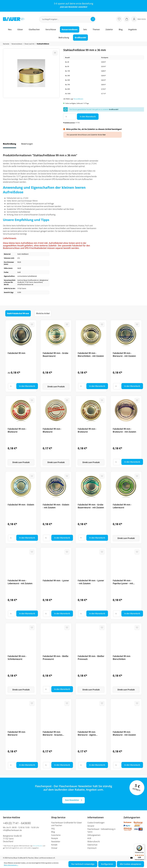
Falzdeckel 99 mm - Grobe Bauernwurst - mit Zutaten (91, 506)
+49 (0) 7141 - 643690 (17, 823)
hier (104, 135)
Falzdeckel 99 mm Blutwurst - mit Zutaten (124, 733)
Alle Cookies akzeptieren (130, 864)
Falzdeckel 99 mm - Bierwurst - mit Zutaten (124, 354)
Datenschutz (92, 845)
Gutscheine (56, 835)
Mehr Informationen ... (11, 865)
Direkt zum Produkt (56, 387)
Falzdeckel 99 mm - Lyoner (56, 580)
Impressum (92, 848)
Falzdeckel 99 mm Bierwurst (16, 733)
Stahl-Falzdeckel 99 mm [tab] (18, 313)
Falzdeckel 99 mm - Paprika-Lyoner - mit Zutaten (123, 582)
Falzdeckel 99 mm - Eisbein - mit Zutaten (56, 506)
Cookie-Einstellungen (96, 823)
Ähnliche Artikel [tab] (43, 313)
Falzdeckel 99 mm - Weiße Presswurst (56, 658)
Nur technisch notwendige (83, 864)
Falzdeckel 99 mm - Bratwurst (87, 430)
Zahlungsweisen (94, 835)
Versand (91, 826)
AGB (89, 838)
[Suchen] (93, 19)
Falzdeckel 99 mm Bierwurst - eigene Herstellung (87, 733)
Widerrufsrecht (94, 842)
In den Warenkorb (88, 117)
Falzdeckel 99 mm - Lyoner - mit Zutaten (91, 582)
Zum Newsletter (72, 800)
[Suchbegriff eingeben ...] (67, 19)
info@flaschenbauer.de (12, 830)
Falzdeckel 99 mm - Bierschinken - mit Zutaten (91, 354)
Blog (53, 832)
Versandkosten (78, 99)
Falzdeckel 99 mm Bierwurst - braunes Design (53, 733)
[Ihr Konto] (139, 19)
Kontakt (54, 845)
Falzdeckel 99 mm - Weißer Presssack (91, 658)
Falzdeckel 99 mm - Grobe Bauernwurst (55, 354)
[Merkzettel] (119, 19)
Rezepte (55, 838)
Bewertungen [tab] (27, 144)
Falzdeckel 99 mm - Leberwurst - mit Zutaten (20, 582)
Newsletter (73, 7)
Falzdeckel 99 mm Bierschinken (122, 658)
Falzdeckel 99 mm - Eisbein (21, 505)
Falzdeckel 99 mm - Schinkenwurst (17, 658)
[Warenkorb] (127, 19)
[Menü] (143, 845)
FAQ (53, 829)
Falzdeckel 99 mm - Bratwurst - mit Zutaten (124, 430)
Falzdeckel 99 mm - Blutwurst (17, 430)
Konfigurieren (107, 864)
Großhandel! (114, 109)
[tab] (10, 145)
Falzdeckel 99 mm (16, 353)
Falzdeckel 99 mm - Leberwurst (122, 506)
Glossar (54, 848)
